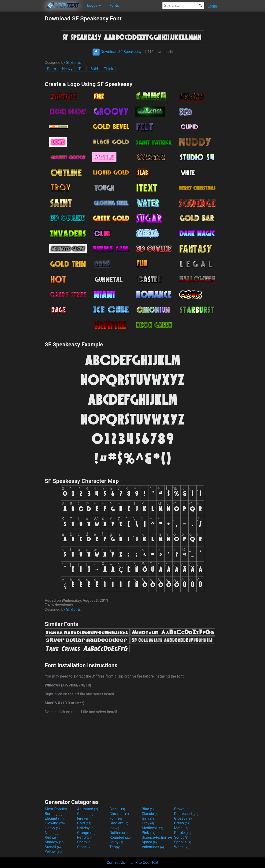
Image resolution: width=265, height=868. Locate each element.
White (181, 847)
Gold (84, 823)
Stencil (53, 847)
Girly (148, 818)
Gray (148, 823)
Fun (116, 818)
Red (51, 837)
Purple (183, 833)
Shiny (116, 842)
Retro (52, 69)
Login (212, 6)
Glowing (55, 823)
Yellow (53, 852)
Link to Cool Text (145, 862)
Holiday (86, 828)
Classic (150, 814)
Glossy (183, 818)
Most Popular (56, 809)
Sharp (84, 842)
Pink (149, 833)
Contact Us (116, 862)
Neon (52, 833)
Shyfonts (73, 63)
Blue (149, 809)
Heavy (67, 69)
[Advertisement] (22, 85)
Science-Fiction (157, 837)
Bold (94, 69)
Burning (54, 814)
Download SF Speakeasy (117, 52)
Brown (182, 809)
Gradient (119, 823)
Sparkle (183, 842)
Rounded (120, 837)
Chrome (119, 814)
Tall (81, 69)
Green (182, 823)
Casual (85, 814)
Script (181, 837)
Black (117, 809)
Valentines (153, 847)
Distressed (186, 814)
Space (149, 842)
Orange (86, 833)
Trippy (117, 847)
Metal (181, 828)
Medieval (153, 828)
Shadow (55, 842)
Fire (83, 818)
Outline (119, 833)
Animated (88, 809)
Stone (84, 847)
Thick (109, 69)
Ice (114, 828)
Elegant (54, 818)
